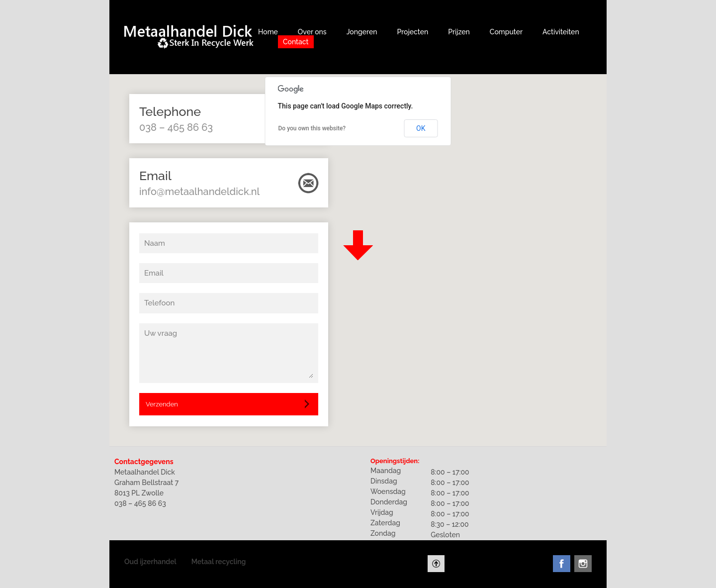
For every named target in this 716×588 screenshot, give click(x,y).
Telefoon (159, 303)
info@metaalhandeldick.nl (199, 192)
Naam (155, 243)
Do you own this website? (312, 128)
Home (268, 32)
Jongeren (362, 32)
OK (421, 128)
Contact (296, 42)
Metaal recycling (219, 562)
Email (154, 273)
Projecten (412, 32)
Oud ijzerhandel (150, 562)
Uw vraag (161, 333)
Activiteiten (561, 32)
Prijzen (459, 32)
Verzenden (162, 404)
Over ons (312, 32)
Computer (506, 32)
